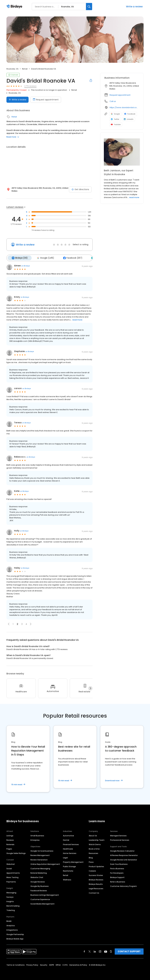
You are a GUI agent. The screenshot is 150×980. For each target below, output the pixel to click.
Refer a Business (118, 881)
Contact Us (94, 893)
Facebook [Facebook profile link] (130, 114)
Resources (93, 853)
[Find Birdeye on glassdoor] (111, 951)
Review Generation (39, 859)
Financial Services (71, 844)
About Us (93, 835)
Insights (10, 901)
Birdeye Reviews (96, 879)
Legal (65, 857)
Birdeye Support (117, 877)
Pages (9, 848)
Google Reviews (38, 881)
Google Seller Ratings (16, 853)
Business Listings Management (45, 895)
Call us (113, 101)
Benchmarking (13, 905)
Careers (92, 870)
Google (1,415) (44, 258)
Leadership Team (97, 840)
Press (91, 862)
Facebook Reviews (39, 890)
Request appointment (120, 95)
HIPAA (58, 964)
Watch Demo (95, 844)
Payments (11, 881)
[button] (9, 624)
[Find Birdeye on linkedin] (95, 951)
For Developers (117, 873)
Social (9, 868)
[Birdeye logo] (15, 7)
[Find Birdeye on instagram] (100, 951)
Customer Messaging (40, 868)
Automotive (68, 835)
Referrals (10, 844)
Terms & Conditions (16, 964)
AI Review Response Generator (124, 855)
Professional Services (120, 840)
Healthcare (68, 848)
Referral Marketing (39, 873)
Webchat (11, 864)
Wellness (67, 879)
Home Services (70, 853)
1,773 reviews (30, 86)
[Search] (89, 7)
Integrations (12, 930)
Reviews (10, 840)
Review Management (40, 855)
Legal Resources (96, 888)
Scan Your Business (119, 864)
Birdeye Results (96, 884)
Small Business (37, 835)
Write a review (134, 7)
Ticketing (11, 910)
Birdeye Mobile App (15, 938)
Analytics (11, 925)
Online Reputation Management (45, 864)
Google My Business (40, 886)
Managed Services (118, 835)
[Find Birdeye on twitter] (90, 951)
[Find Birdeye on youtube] (106, 951)
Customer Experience (40, 899)
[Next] (90, 688)
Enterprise (35, 840)
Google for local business (42, 850)
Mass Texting (12, 877)
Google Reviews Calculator (122, 850)
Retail (25, 69)
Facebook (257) (71, 258)
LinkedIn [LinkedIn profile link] (129, 119)
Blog (91, 857)
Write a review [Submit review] (18, 100)
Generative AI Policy (78, 964)
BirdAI (9, 921)
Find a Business (117, 868)
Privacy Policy (32, 964)
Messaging (11, 892)
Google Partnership (15, 934)
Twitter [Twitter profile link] (115, 119)
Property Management (73, 862)
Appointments (13, 873)
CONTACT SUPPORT (129, 951)
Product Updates (96, 866)
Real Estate (68, 870)
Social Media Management (42, 903)
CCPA (65, 964)
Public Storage (69, 866)
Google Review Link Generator (124, 859)
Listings (10, 835)
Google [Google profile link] (115, 114)
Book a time (94, 848)
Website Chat (37, 877)
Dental (66, 840)
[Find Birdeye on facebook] (84, 951)
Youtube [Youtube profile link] (116, 124)
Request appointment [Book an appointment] (46, 100)
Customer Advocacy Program (123, 886)
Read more (13, 137)
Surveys (10, 897)
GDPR (51, 964)
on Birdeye (25, 265)
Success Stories (96, 875)
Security (44, 964)
